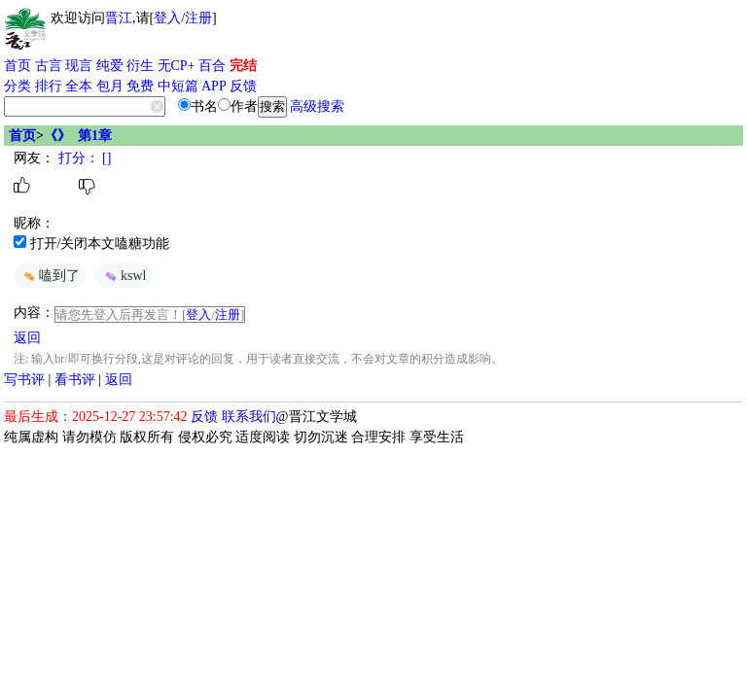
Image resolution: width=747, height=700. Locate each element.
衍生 (140, 66)
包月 (110, 86)
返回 (27, 338)
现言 (79, 66)
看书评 (75, 380)
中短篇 (178, 86)
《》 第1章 (78, 136)
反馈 (243, 86)
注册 (198, 18)
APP (214, 86)
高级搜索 (317, 106)
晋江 (119, 18)
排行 (49, 86)
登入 (167, 18)
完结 (243, 66)
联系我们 (249, 417)
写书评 (24, 380)
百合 (212, 66)
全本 (79, 86)
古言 (49, 66)
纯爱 (110, 66)
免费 (140, 86)
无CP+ (177, 66)
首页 (18, 66)
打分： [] (83, 158)
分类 (18, 86)
